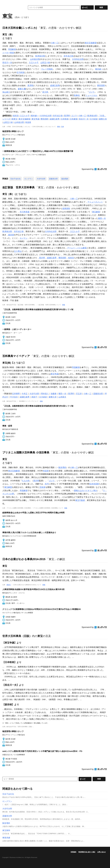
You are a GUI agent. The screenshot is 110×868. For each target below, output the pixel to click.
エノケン (24, 238)
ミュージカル (91, 95)
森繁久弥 (103, 119)
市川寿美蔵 (25, 212)
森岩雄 (11, 235)
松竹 (47, 484)
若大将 (45, 92)
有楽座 (28, 122)
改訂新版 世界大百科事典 (18, 187)
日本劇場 (74, 119)
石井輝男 (16, 394)
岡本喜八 (45, 394)
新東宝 (14, 119)
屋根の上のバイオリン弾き (86, 491)
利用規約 (73, 852)
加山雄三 (6, 92)
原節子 (34, 397)
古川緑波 (20, 72)
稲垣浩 (16, 116)
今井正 (25, 394)
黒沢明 (42, 258)
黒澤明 (30, 86)
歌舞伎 (77, 95)
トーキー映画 (8, 53)
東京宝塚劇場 (91, 43)
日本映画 (65, 119)
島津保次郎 (40, 56)
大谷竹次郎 (41, 179)
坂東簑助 (66, 209)
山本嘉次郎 (35, 59)
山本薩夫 (62, 397)
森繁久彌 (22, 89)
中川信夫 (14, 397)
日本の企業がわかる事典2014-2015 (24, 559)
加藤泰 (54, 394)
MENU (5, 2)
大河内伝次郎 (78, 59)
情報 (58, 127)
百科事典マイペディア (16, 356)
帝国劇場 (12, 49)
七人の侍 (26, 481)
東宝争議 (35, 119)
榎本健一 (99, 69)
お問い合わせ (102, 852)
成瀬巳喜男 (55, 86)
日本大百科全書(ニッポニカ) (20, 28)
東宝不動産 (80, 500)
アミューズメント (95, 202)
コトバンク (13, 8)
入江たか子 (34, 63)
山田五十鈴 (45, 63)
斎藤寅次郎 (53, 179)
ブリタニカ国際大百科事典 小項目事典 (26, 452)
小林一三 (55, 43)
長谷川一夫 (7, 63)
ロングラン (29, 179)
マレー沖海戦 (47, 69)
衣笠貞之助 (68, 56)
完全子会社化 (15, 179)
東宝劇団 (96, 212)
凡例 (62, 127)
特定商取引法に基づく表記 (87, 852)
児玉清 (79, 394)
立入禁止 (18, 251)
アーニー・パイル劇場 (77, 248)
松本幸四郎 (94, 484)
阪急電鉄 (65, 179)
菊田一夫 (102, 218)
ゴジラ (92, 92)
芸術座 (43, 487)
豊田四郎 (101, 86)
